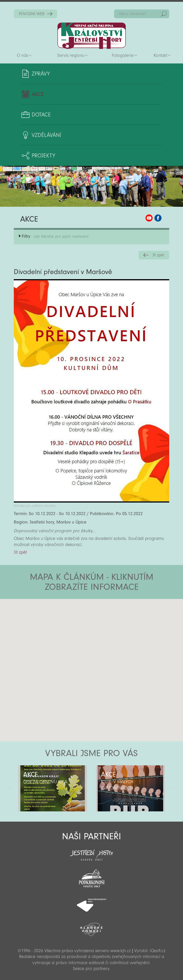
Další (173, 788)
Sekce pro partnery (91, 969)
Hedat (164, 14)
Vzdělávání (46, 135)
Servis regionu (71, 55)
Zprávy (41, 74)
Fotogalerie (123, 55)
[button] (106, 630)
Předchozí (10, 788)
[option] (53, 788)
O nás (22, 55)
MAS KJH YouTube (149, 218)
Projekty (43, 156)
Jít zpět (158, 255)
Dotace (41, 115)
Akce (38, 94)
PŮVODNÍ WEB (32, 14)
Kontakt (160, 55)
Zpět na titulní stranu (92, 36)
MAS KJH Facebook (158, 218)
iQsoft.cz (158, 951)
